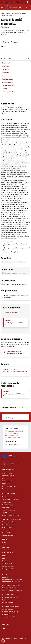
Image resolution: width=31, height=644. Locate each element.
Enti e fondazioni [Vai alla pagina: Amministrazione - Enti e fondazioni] (7, 481)
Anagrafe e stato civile (18, 13)
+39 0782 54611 (13, 370)
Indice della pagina (8, 58)
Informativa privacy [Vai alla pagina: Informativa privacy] (8, 609)
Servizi (8, 13)
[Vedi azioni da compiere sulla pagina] (14, 42)
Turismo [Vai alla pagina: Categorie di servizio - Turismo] (5, 513)
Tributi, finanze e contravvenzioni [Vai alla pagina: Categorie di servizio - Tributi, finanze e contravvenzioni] (12, 519)
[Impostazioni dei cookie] (3, 641)
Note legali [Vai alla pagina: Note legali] (5, 614)
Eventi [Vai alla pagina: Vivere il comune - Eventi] (4, 558)
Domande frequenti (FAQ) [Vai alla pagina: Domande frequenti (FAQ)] (9, 594)
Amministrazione (8, 470)
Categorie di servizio (9, 493)
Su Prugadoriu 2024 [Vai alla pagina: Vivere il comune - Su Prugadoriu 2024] (8, 566)
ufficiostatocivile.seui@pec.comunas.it (16, 372)
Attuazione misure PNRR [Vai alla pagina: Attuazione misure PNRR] (9, 617)
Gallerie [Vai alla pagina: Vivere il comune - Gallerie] (4, 561)
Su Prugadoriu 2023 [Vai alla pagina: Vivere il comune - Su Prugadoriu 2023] (8, 563)
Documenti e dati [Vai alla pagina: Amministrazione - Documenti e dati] (7, 489)
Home (3, 13)
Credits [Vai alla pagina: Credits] (15, 638)
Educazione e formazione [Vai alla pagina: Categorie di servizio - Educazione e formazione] (9, 497)
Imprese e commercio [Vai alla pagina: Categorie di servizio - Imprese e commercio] (8, 527)
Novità (5, 539)
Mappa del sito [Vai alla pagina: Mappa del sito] (6, 638)
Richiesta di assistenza (9, 602)
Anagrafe (8, 321)
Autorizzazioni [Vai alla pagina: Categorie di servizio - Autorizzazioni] (6, 530)
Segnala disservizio (8, 600)
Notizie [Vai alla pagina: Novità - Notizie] (4, 542)
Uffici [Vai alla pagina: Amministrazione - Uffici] (4, 478)
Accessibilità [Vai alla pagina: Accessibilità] (22, 638)
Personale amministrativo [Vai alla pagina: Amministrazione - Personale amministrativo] (10, 486)
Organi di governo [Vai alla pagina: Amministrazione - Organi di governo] (7, 473)
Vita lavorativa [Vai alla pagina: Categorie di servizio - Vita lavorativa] (6, 502)
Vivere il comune (8, 552)
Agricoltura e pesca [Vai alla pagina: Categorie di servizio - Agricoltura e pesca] (8, 535)
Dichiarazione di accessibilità (10, 612)
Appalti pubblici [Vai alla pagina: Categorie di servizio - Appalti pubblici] (7, 532)
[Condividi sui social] (5, 42)
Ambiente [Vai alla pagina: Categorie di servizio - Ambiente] (5, 525)
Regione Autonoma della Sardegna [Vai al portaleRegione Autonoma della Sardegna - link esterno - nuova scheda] (11, 2)
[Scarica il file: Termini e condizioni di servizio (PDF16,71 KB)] (17, 353)
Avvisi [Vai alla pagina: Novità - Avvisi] (4, 545)
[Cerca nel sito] (27, 7)
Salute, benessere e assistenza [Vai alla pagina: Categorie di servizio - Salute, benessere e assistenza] (11, 499)
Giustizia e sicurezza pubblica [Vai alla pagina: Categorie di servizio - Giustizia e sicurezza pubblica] (10, 515)
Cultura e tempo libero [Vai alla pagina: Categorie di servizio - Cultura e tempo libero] (9, 522)
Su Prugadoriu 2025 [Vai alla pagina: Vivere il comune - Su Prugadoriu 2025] (8, 569)
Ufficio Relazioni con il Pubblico (11, 585)
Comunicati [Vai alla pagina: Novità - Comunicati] (5, 548)
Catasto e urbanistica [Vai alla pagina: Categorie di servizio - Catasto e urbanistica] (8, 507)
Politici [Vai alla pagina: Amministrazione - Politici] (4, 484)
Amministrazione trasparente (11, 606)
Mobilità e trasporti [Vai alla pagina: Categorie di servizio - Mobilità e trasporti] (8, 505)
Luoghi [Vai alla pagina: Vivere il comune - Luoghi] (4, 556)
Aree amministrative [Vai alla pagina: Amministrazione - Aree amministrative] (8, 476)
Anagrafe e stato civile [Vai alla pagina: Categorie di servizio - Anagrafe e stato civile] (9, 510)
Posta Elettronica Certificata (10, 588)
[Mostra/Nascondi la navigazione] (2, 7)
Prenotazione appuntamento (10, 597)
